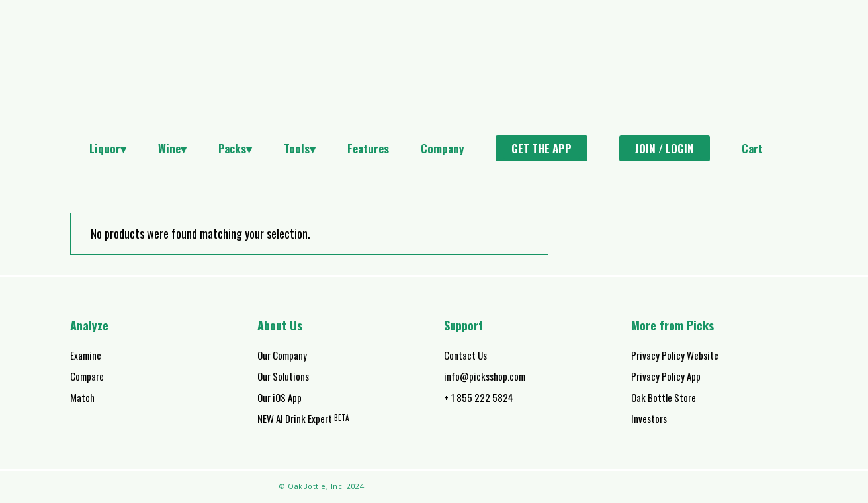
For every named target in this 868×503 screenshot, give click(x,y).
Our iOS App (280, 397)
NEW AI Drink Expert (303, 418)
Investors (649, 418)
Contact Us (465, 355)
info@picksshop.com (485, 376)
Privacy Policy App (666, 376)
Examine (86, 355)
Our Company (282, 355)
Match (82, 397)
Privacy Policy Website (675, 355)
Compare (87, 376)
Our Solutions (283, 376)
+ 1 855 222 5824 (479, 397)
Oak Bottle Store (664, 397)
